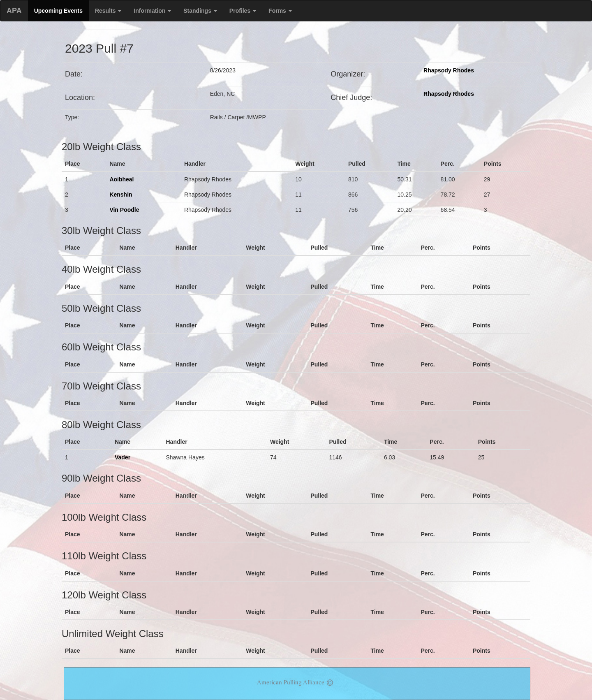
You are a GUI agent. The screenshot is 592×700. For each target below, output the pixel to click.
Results (108, 11)
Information (152, 11)
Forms (280, 11)
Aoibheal (121, 179)
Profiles (243, 11)
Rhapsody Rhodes (449, 70)
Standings (200, 11)
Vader (123, 457)
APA (14, 11)
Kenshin (121, 195)
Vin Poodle (124, 210)
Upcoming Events (58, 11)
